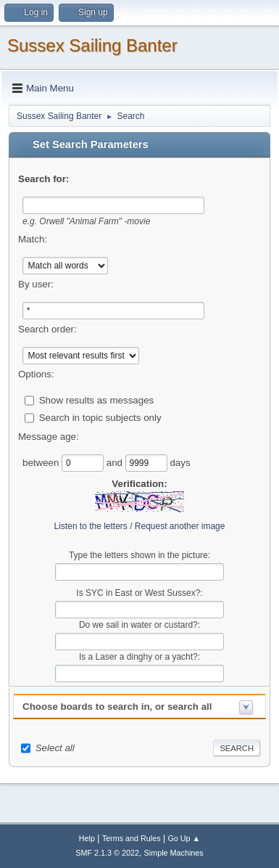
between (42, 462)
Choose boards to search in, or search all (117, 707)
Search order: (47, 329)
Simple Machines (174, 853)
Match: (33, 239)
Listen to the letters (91, 526)
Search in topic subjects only (100, 417)
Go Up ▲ (184, 838)
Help (87, 838)
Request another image (180, 526)
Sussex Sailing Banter (92, 45)
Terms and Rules (132, 838)
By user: (36, 284)
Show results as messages (97, 400)
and (116, 462)
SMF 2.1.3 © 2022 (107, 853)
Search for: (43, 179)
